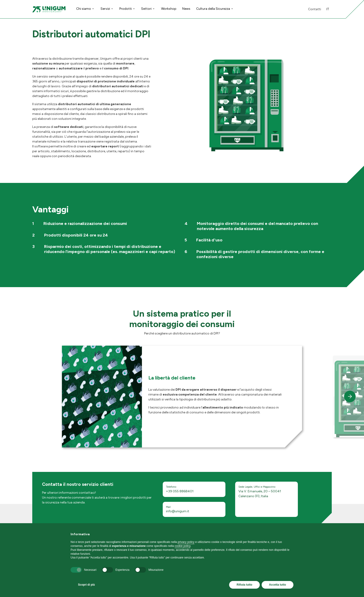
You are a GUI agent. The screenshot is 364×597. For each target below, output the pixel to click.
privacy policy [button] (186, 542)
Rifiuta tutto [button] (244, 585)
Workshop (169, 9)
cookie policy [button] (182, 546)
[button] (350, 396)
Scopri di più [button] (86, 585)
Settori (146, 9)
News (186, 9)
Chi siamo (84, 9)
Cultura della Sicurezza (213, 9)
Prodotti (126, 9)
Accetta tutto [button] (278, 585)
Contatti (315, 9)
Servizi (105, 9)
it (328, 9)
